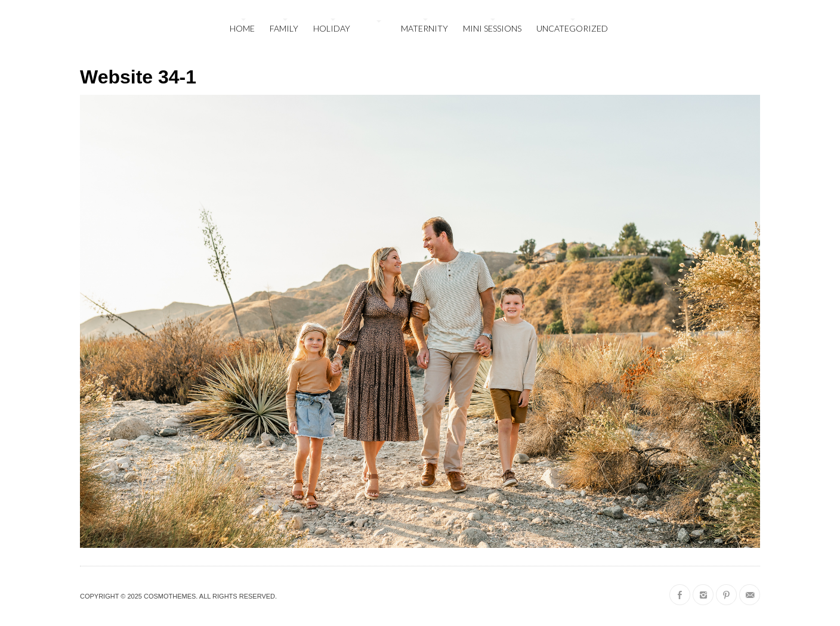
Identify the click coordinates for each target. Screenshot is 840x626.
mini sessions (492, 28)
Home (242, 28)
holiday (332, 28)
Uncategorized (572, 28)
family (284, 28)
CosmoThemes (170, 596)
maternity (424, 28)
